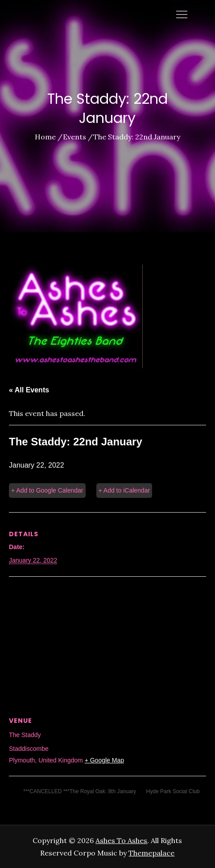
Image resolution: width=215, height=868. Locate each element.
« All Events (29, 390)
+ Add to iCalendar (124, 490)
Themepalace (151, 853)
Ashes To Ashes (121, 840)
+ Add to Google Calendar (47, 490)
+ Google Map (104, 760)
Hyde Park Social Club (174, 791)
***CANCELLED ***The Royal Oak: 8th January (79, 791)
